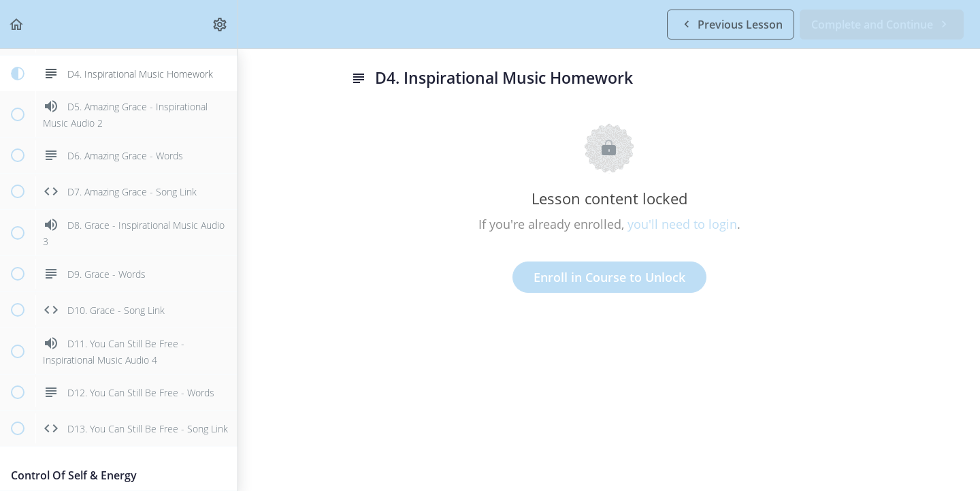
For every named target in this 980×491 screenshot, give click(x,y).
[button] (17, 24)
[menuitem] (220, 24)
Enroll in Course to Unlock (609, 277)
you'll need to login (682, 224)
